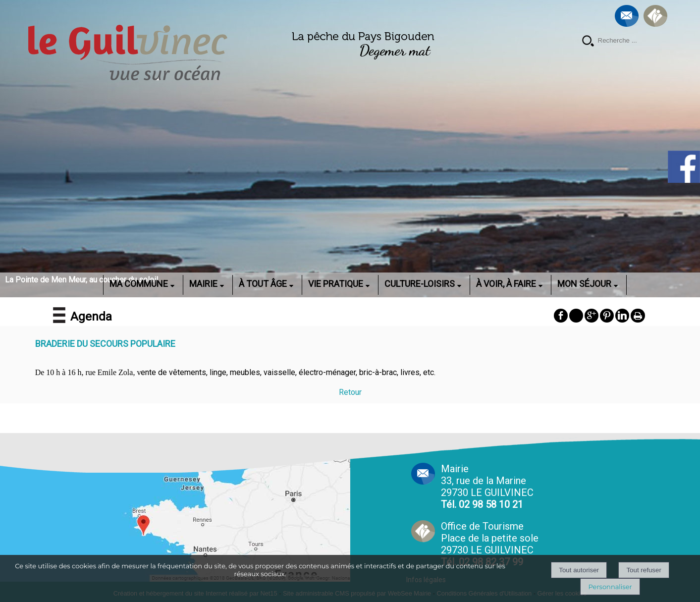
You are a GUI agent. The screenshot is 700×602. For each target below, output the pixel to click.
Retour (350, 392)
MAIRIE (203, 284)
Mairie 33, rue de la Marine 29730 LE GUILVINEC (487, 487)
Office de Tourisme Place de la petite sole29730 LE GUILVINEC (490, 544)
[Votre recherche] (633, 41)
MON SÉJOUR (584, 284)
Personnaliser (610, 587)
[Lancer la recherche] (588, 42)
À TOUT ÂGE (263, 284)
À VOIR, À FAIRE (506, 284)
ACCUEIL (90, 284)
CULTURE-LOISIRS (420, 284)
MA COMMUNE (139, 284)
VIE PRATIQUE (336, 284)
